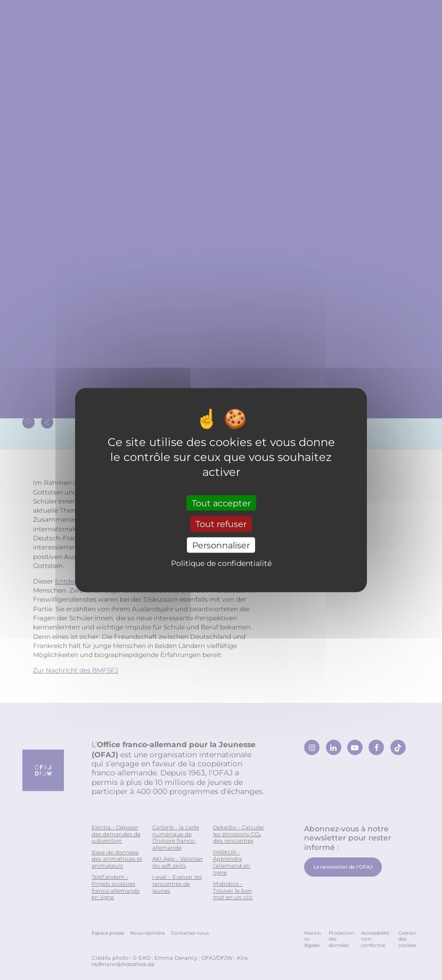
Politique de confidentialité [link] (221, 563)
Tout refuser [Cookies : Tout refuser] (221, 524)
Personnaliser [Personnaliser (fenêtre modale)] (221, 545)
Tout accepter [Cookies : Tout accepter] (221, 503)
